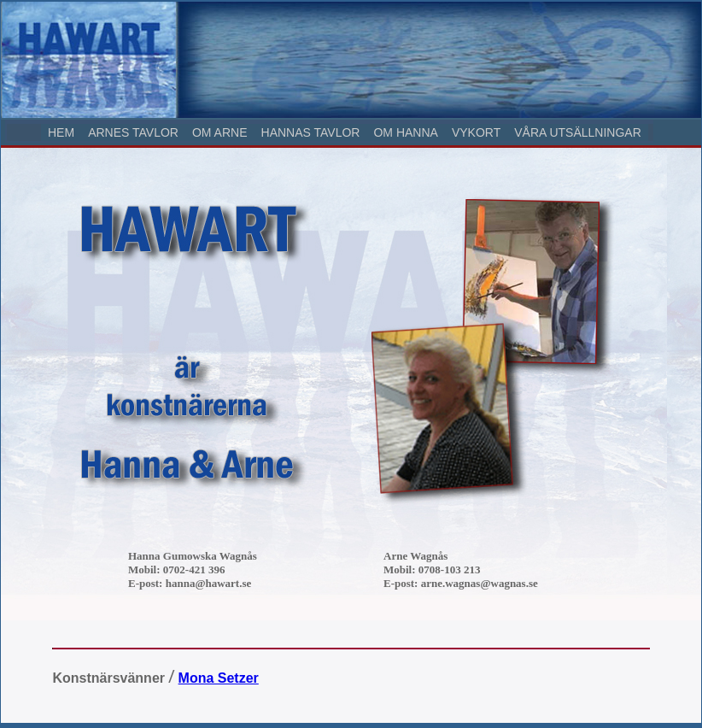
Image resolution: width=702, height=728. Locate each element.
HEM (61, 132)
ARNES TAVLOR (133, 132)
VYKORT (476, 132)
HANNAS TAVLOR (311, 132)
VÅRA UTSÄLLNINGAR (578, 132)
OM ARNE (220, 132)
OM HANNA (405, 132)
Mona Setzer (219, 678)
